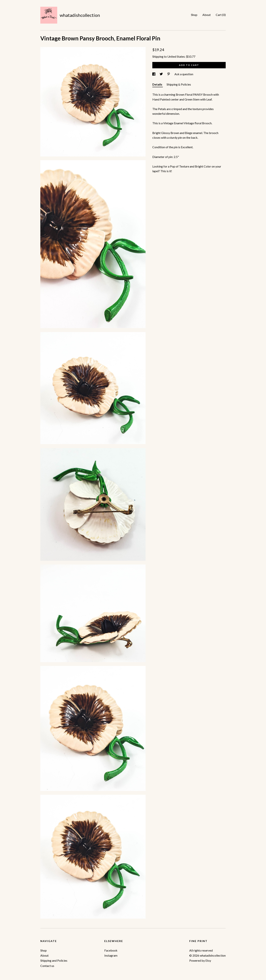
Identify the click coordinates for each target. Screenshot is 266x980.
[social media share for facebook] (154, 74)
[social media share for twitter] (162, 74)
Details (158, 84)
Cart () (221, 15)
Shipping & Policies (179, 84)
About (207, 15)
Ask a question (184, 74)
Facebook (111, 950)
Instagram (111, 955)
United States (176, 56)
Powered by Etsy (200, 960)
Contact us (47, 966)
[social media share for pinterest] (169, 74)
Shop (194, 15)
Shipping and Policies (54, 960)
